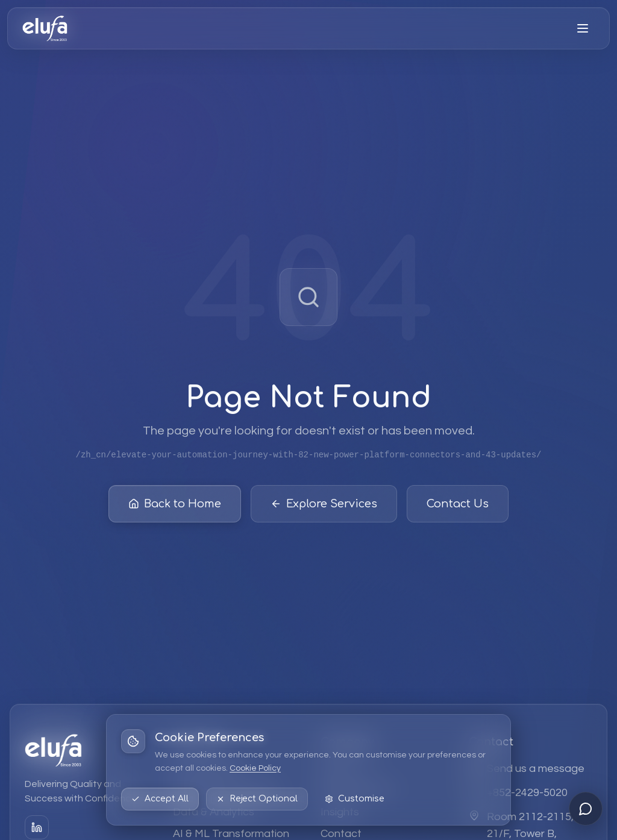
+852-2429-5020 (527, 793)
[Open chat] (586, 809)
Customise (355, 799)
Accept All (160, 799)
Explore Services (324, 507)
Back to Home (175, 507)
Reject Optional (257, 799)
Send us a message (536, 769)
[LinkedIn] (37, 827)
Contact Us (458, 507)
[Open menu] (583, 28)
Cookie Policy (255, 768)
